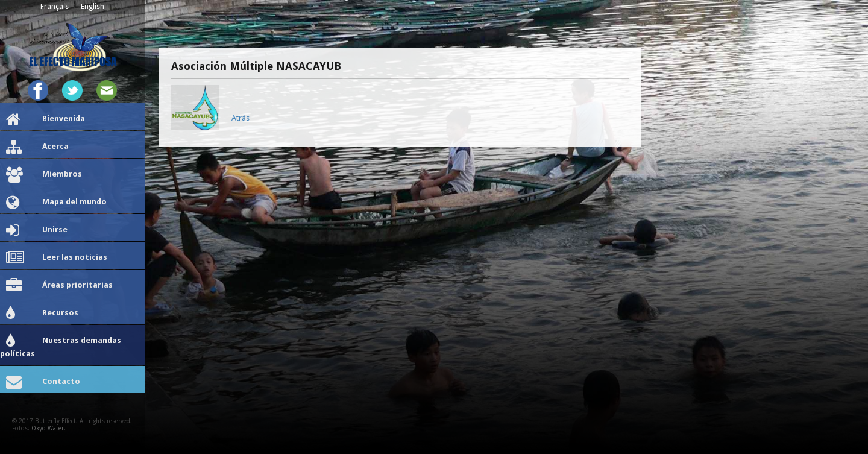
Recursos (42, 314)
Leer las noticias (57, 258)
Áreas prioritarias (59, 286)
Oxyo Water (48, 428)
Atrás (241, 118)
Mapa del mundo (56, 203)
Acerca (37, 147)
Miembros (44, 175)
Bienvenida (46, 119)
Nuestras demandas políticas (61, 346)
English (93, 7)
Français (55, 7)
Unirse (37, 230)
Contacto (43, 382)
